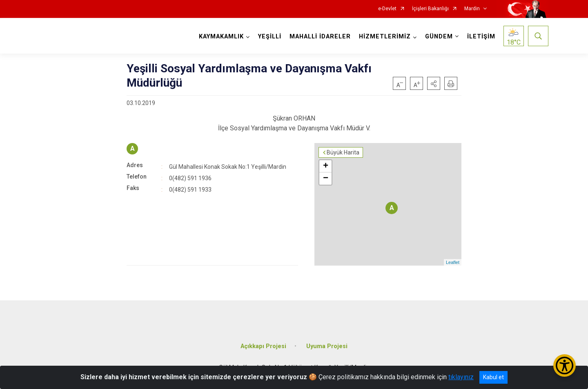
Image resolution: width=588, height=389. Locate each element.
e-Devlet (387, 9)
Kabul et (493, 377)
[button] (434, 83)
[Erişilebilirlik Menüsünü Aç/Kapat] (565, 366)
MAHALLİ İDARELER (320, 37)
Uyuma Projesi (327, 346)
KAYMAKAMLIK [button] (221, 37)
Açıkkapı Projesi (263, 346)
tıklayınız (461, 377)
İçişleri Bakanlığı (430, 9)
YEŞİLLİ (270, 37)
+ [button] (326, 166)
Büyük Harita (343, 152)
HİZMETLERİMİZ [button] (385, 37)
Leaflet (453, 262)
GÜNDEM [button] (439, 37)
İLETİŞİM (481, 37)
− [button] (326, 179)
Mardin (472, 9)
